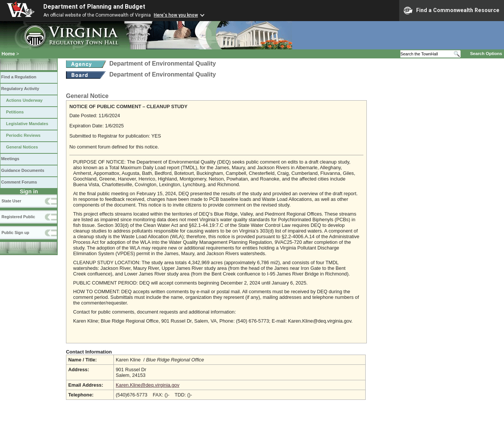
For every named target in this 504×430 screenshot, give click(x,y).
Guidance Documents (23, 170)
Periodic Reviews (23, 135)
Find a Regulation (19, 77)
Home (8, 54)
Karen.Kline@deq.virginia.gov (148, 385)
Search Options (486, 54)
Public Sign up (15, 233)
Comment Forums (19, 182)
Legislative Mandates (27, 124)
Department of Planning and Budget (94, 7)
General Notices (22, 147)
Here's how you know (176, 15)
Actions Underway (24, 100)
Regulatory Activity (20, 89)
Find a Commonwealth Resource (452, 11)
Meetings (10, 159)
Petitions (15, 112)
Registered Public (18, 217)
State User (11, 201)
